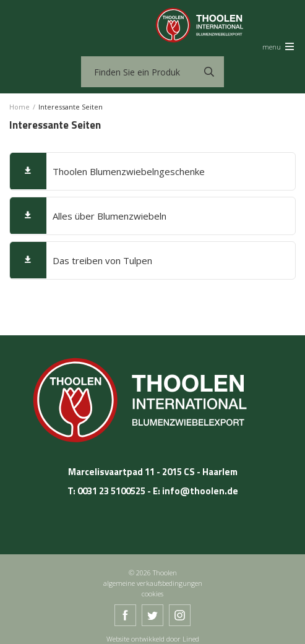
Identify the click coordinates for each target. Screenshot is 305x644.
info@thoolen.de (200, 491)
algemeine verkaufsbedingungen (153, 583)
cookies (152, 594)
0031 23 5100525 (111, 491)
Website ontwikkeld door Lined (153, 639)
